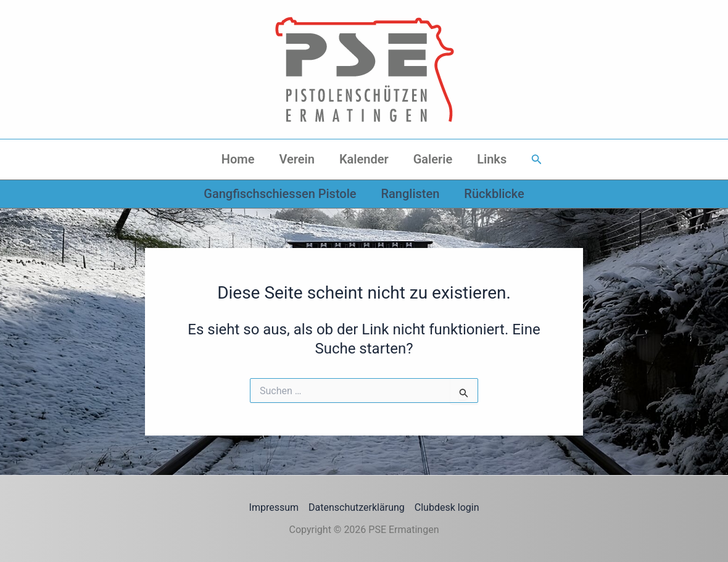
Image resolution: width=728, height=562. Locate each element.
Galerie (433, 159)
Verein (296, 159)
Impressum (274, 507)
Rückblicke (494, 194)
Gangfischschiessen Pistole (280, 194)
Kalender (364, 159)
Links (492, 159)
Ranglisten (410, 194)
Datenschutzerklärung (357, 507)
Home (238, 159)
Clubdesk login (447, 507)
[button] (537, 159)
